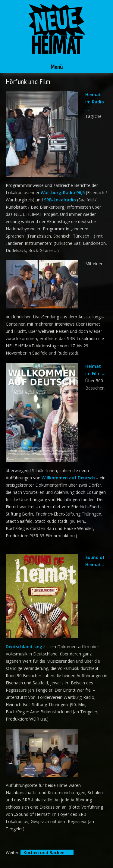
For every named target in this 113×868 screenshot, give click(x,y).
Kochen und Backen (44, 852)
